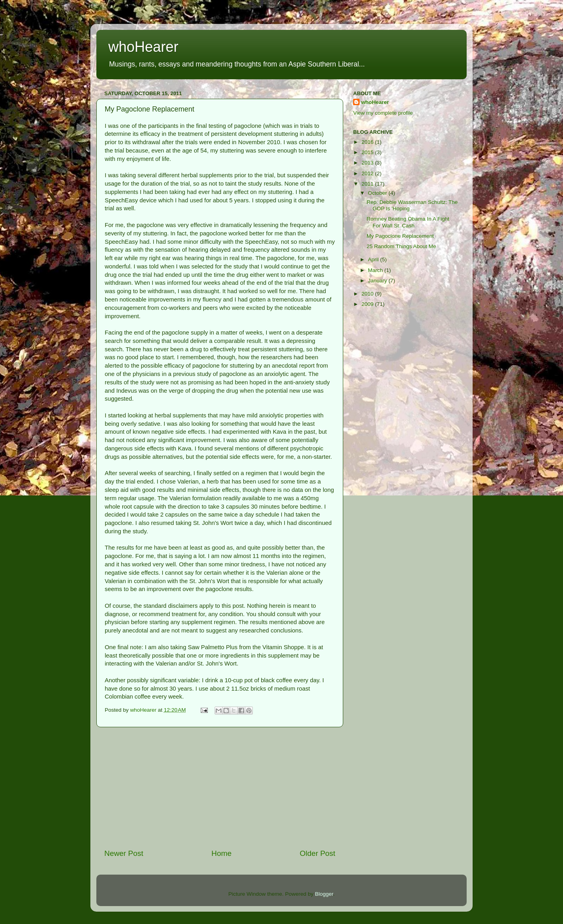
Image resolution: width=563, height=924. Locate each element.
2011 (368, 184)
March (376, 270)
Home (221, 853)
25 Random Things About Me (402, 246)
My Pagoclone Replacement (400, 236)
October (378, 193)
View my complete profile (383, 113)
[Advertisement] (220, 788)
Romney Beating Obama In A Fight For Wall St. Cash (408, 222)
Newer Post (124, 853)
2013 (368, 163)
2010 (368, 294)
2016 (368, 142)
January (378, 281)
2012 (368, 173)
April (374, 259)
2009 (368, 304)
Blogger (324, 894)
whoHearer (143, 47)
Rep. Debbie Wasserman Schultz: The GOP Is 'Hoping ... (412, 205)
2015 (368, 152)
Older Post (318, 853)
